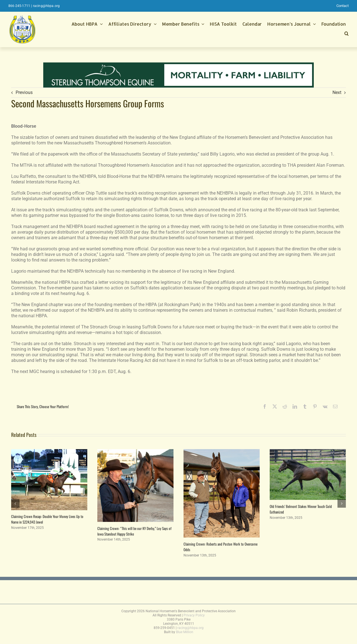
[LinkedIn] (295, 406)
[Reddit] (285, 406)
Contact (342, 6)
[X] (275, 406)
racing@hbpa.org (46, 6)
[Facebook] (265, 406)
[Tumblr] (305, 406)
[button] (347, 34)
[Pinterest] (315, 406)
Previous (24, 92)
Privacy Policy (194, 615)
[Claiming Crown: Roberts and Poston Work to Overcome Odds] (222, 452)
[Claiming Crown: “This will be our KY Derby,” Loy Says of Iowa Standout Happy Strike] (135, 452)
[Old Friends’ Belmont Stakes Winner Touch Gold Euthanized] (308, 452)
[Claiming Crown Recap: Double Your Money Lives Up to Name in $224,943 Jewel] (49, 452)
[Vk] (325, 406)
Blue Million (185, 632)
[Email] (335, 406)
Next (337, 92)
